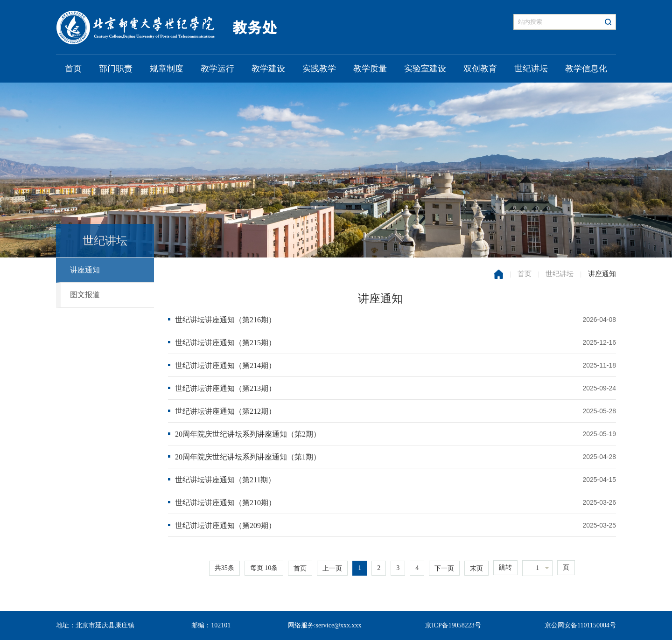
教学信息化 (586, 69)
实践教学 (319, 69)
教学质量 (370, 69)
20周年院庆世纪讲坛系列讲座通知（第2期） (248, 434)
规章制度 (167, 69)
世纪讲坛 (531, 69)
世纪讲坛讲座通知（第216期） (225, 320)
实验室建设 (425, 69)
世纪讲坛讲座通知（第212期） (225, 411)
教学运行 (217, 69)
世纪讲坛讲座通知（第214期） (225, 365)
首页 (73, 69)
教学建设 (268, 69)
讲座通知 (85, 270)
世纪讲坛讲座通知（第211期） (225, 480)
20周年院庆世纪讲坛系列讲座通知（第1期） (248, 457)
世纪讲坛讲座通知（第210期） (225, 503)
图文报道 (85, 295)
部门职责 (116, 69)
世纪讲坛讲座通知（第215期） (225, 343)
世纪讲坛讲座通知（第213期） (225, 388)
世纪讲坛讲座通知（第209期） (225, 525)
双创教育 (480, 69)
